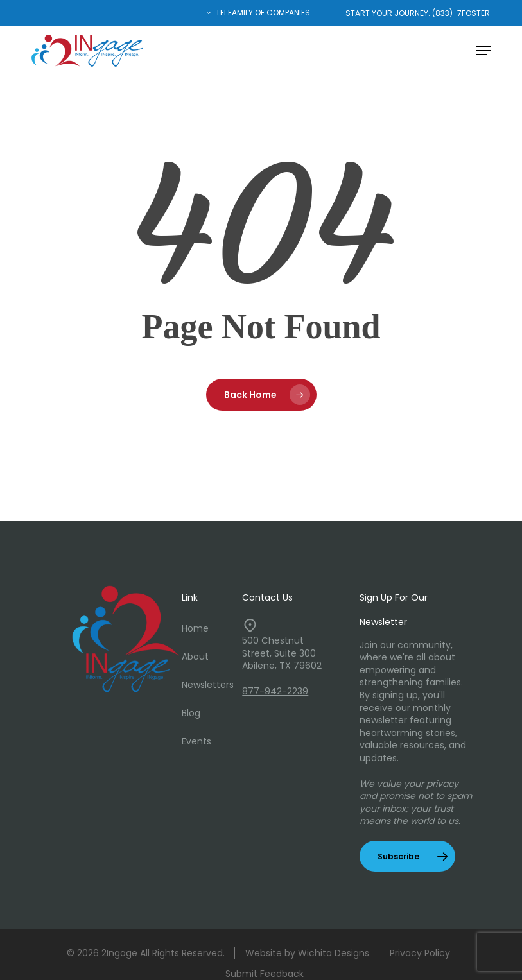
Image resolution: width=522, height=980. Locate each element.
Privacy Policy (420, 953)
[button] (483, 51)
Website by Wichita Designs (307, 953)
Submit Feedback (265, 974)
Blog (191, 713)
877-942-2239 (275, 691)
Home (195, 628)
